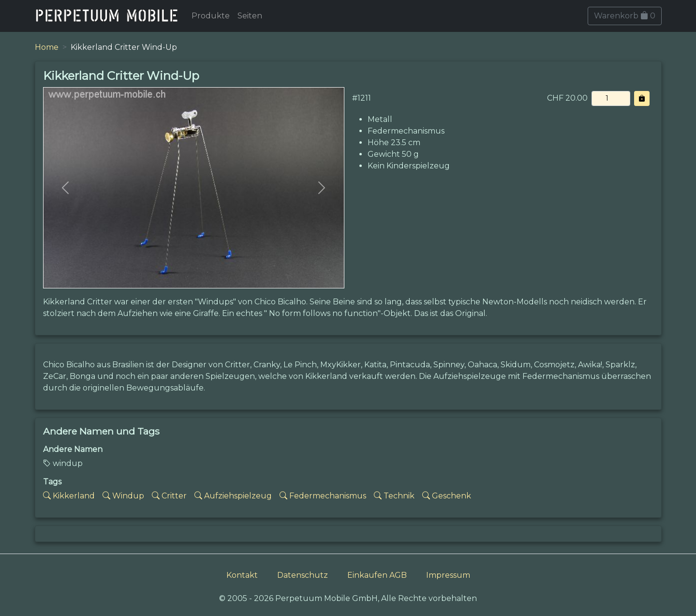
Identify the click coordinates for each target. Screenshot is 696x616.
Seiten (250, 16)
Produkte (211, 16)
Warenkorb (625, 16)
